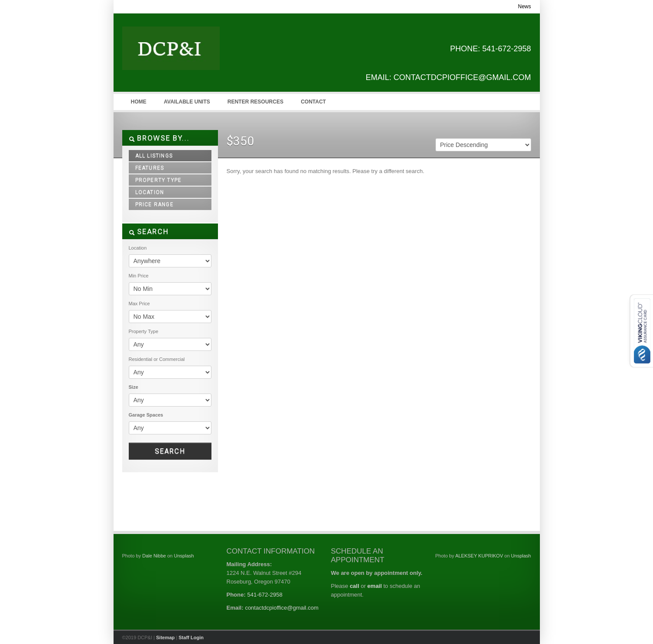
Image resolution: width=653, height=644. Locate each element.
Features (150, 168)
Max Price (139, 304)
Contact (313, 102)
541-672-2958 (265, 595)
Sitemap (166, 637)
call (355, 586)
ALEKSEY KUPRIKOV (479, 556)
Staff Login (191, 637)
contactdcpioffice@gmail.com (282, 608)
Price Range (154, 204)
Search (170, 451)
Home (139, 102)
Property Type (159, 180)
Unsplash (184, 556)
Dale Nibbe (154, 556)
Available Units (187, 102)
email (374, 586)
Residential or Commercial (157, 359)
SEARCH (149, 231)
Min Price (139, 276)
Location (150, 192)
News (524, 7)
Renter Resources (256, 102)
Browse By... (159, 138)
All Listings (154, 156)
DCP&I (188, 57)
